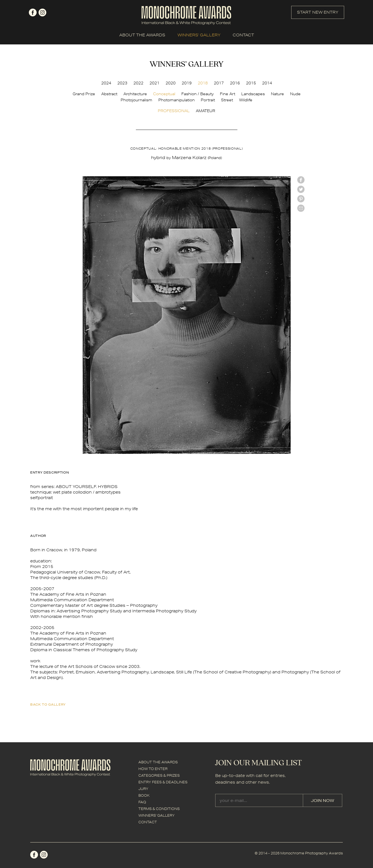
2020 (171, 83)
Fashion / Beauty (198, 94)
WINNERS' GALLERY (199, 35)
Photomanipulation (177, 100)
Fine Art (228, 94)
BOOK (144, 795)
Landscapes (253, 94)
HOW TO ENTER (153, 769)
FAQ (142, 802)
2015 (251, 83)
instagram (42, 12)
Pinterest (301, 199)
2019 (187, 83)
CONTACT (243, 35)
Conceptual (164, 94)
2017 (219, 83)
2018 (203, 83)
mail (301, 208)
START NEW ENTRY (318, 12)
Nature (277, 94)
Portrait (208, 100)
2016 (235, 83)
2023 (122, 83)
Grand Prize (84, 94)
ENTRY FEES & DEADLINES (163, 782)
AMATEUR (205, 111)
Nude (295, 94)
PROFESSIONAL (174, 111)
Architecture (135, 94)
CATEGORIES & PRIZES (159, 775)
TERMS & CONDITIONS (159, 809)
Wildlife (246, 100)
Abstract (109, 94)
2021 (154, 83)
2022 (138, 83)
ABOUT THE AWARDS (142, 35)
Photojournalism (136, 100)
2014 (267, 83)
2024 (106, 83)
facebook (33, 12)
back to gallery (48, 704)
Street (227, 100)
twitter (301, 189)
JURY (143, 789)
